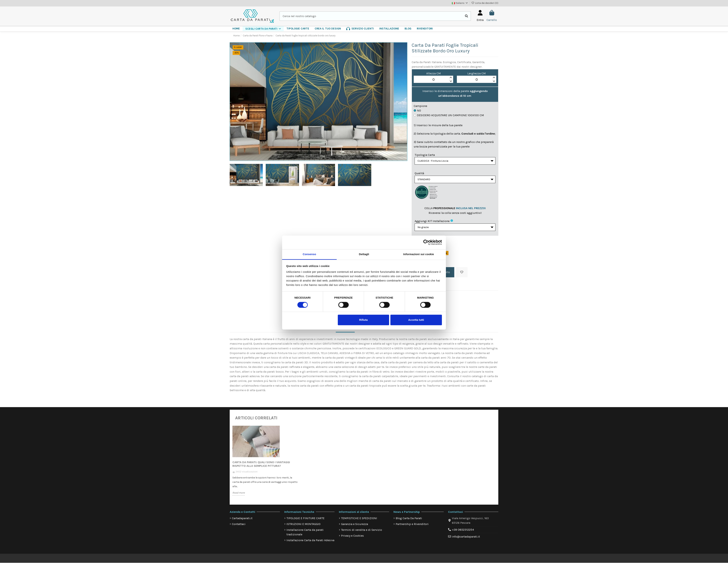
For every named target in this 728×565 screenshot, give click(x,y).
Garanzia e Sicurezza (355, 526)
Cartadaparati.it (242, 520)
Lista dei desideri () (485, 3)
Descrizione (345, 330)
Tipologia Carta (425, 155)
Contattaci (239, 526)
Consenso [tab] (309, 254)
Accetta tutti (416, 320)
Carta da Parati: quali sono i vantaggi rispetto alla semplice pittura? (261, 466)
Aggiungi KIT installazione (432, 222)
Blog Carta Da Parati (409, 520)
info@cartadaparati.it (466, 539)
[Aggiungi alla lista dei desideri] (462, 274)
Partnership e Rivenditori (412, 526)
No (417, 110)
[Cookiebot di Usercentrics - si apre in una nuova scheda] (426, 242)
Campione (420, 106)
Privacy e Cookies (352, 538)
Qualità (419, 174)
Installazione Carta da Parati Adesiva (310, 542)
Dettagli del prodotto (376, 330)
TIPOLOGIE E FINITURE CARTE (305, 520)
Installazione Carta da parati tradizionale (305, 534)
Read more (239, 495)
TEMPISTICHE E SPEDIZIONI (359, 520)
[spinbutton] (433, 79)
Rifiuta (363, 320)
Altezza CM (434, 73)
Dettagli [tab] (364, 254)
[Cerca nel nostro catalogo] (466, 16)
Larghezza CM (477, 73)
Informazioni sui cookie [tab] (419, 254)
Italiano (460, 3)
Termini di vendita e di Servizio (362, 532)
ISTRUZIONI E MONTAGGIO (303, 526)
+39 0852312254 (463, 532)
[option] (265, 465)
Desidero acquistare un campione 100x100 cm (449, 115)
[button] (263, 29)
